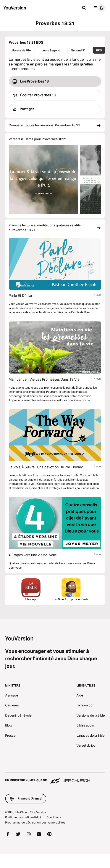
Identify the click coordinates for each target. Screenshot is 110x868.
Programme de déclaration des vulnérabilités (35, 822)
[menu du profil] (98, 8)
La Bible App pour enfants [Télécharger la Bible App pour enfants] (71, 590)
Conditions (54, 817)
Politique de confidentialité (23, 817)
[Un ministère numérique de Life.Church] (55, 778)
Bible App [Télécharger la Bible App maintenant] (31, 590)
